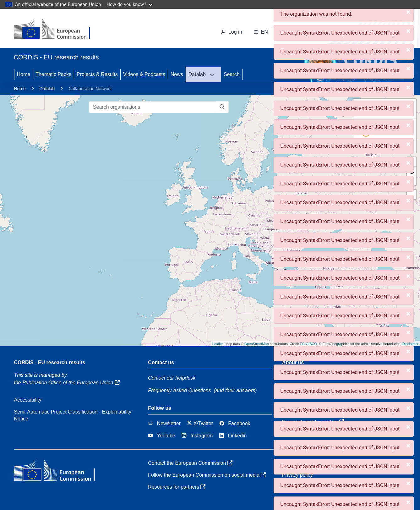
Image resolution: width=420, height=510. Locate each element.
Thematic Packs (53, 74)
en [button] (261, 32)
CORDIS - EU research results (50, 362)
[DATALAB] (214, 74)
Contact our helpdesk (172, 378)
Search (232, 74)
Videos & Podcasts (144, 74)
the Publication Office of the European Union (67, 383)
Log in (232, 32)
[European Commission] (57, 30)
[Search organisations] (153, 107)
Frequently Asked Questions (179, 390)
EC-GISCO (308, 344)
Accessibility (28, 400)
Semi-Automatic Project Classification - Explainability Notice (73, 415)
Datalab (197, 74)
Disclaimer (410, 344)
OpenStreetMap (257, 344)
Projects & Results (97, 74)
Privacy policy (297, 475)
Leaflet (218, 344)
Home (24, 74)
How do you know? (130, 4)
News (177, 74)
